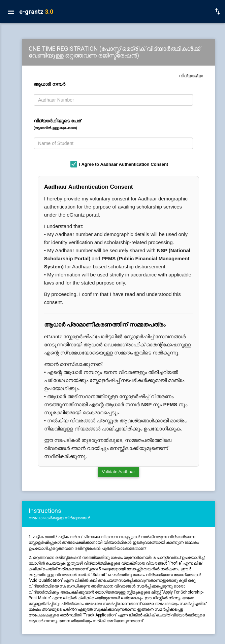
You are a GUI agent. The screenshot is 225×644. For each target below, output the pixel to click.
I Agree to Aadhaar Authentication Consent (124, 164)
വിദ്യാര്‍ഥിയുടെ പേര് (57, 124)
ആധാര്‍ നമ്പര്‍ (51, 84)
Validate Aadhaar (118, 472)
